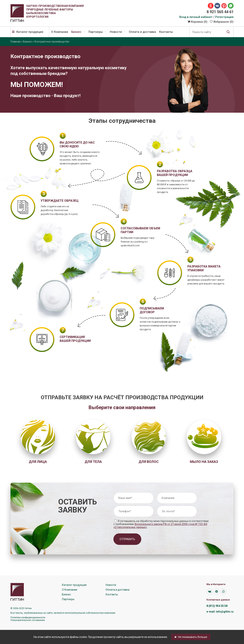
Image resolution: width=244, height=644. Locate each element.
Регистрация (224, 17)
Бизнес (78, 32)
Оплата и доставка (142, 32)
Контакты (166, 32)
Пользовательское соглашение (28, 620)
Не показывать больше (191, 637)
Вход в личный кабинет (196, 17)
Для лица (38, 462)
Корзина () (197, 22)
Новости (118, 32)
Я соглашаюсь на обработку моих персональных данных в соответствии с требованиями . (161, 524)
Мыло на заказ (204, 462)
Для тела (93, 462)
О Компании (60, 32)
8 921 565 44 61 (220, 12)
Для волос (149, 462)
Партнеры (98, 32)
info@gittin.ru (225, 612)
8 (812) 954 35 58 (217, 606)
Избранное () (222, 22)
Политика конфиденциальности (28, 618)
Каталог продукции (28, 32)
